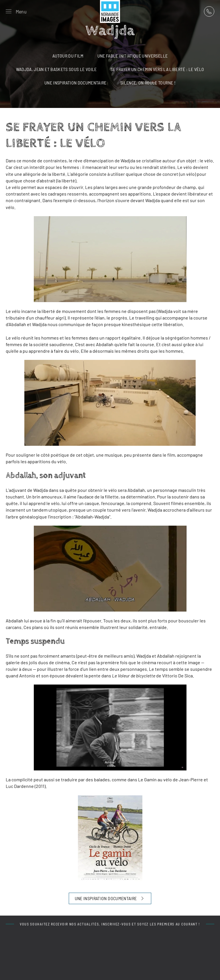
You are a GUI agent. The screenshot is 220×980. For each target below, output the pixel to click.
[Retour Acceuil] (110, 11)
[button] (16, 11)
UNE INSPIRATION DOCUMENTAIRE (110, 898)
